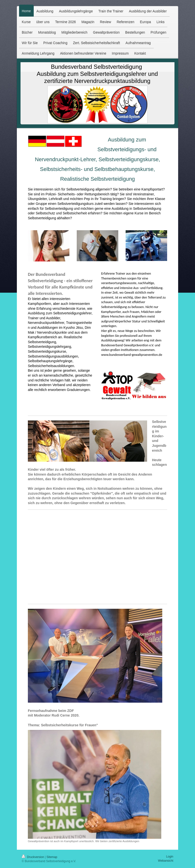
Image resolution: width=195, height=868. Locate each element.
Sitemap (52, 857)
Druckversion (33, 857)
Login (170, 857)
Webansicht (166, 861)
